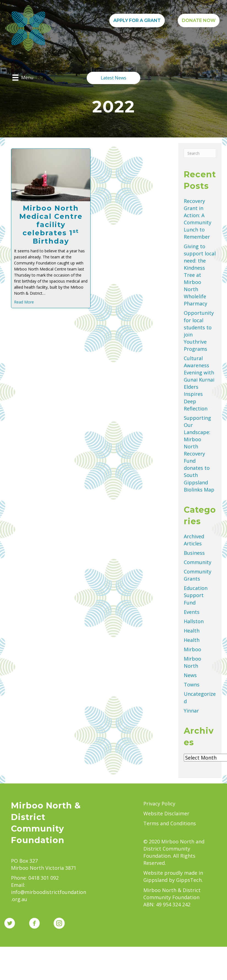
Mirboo (192, 649)
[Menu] (23, 78)
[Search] (200, 153)
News (190, 675)
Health (192, 631)
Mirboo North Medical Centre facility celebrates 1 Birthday (51, 225)
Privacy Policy (159, 804)
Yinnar (191, 711)
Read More (24, 302)
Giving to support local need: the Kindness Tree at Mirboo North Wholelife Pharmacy (200, 275)
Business (194, 553)
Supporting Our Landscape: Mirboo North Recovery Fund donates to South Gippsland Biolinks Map (199, 454)
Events (192, 612)
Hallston (194, 621)
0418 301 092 (43, 878)
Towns (192, 684)
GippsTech (189, 880)
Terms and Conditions (170, 823)
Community (198, 562)
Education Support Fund (196, 595)
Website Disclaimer (166, 813)
